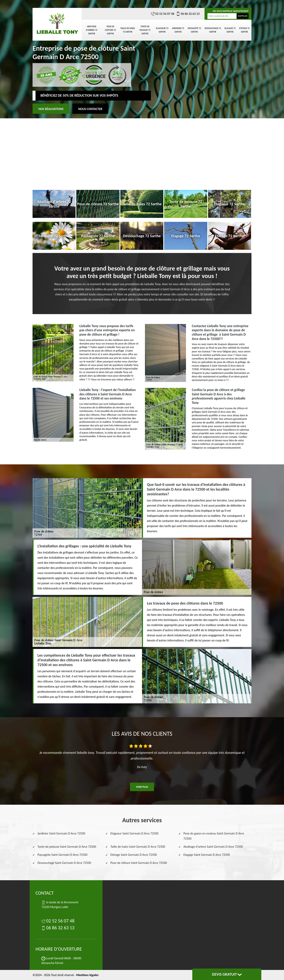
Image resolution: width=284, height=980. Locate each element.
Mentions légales (87, 975)
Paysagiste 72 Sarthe (194, 30)
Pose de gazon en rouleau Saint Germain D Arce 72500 (214, 836)
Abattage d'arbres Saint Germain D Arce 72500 (213, 847)
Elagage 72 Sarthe (230, 30)
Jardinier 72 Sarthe (178, 30)
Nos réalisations (51, 109)
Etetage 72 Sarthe (244, 30)
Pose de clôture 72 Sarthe (110, 30)
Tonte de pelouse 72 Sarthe (145, 30)
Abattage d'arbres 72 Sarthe (92, 30)
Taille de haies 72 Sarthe (128, 30)
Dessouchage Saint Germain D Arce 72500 (64, 863)
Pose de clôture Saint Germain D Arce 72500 (139, 863)
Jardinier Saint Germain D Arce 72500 (61, 833)
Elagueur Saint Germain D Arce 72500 (134, 833)
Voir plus (142, 787)
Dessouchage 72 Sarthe (213, 30)
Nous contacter (90, 109)
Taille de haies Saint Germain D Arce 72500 (138, 847)
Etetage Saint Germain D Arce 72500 (134, 855)
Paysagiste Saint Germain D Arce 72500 (62, 855)
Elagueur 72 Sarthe (162, 30)
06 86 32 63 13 (188, 14)
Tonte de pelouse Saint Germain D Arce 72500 (67, 847)
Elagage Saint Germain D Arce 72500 (207, 855)
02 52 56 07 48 (163, 14)
